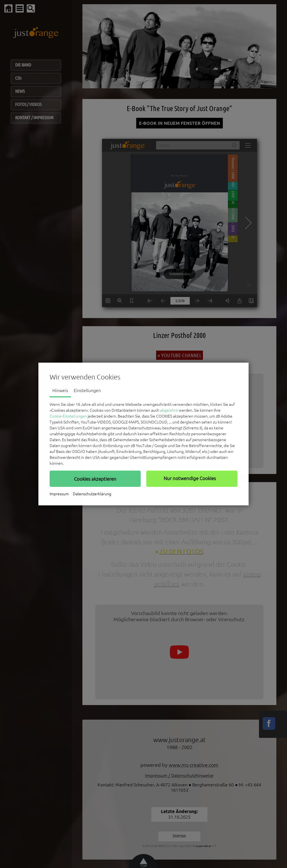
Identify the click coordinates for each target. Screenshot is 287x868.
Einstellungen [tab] (87, 390)
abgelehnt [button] (169, 410)
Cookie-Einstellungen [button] (68, 416)
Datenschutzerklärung (92, 494)
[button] (95, 479)
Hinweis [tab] (60, 390)
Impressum (59, 494)
